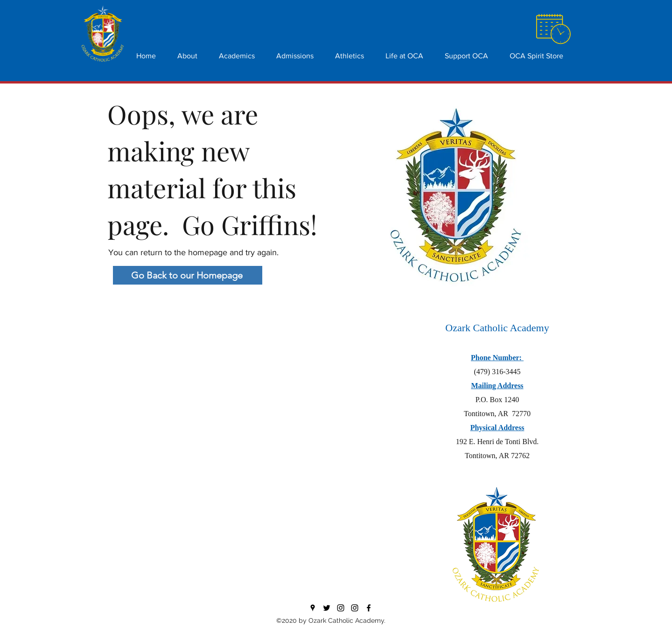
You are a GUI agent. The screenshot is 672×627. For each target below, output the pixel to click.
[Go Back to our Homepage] (188, 275)
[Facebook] (369, 608)
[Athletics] (355, 608)
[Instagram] (341, 608)
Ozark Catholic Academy (497, 328)
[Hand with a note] (553, 30)
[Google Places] (313, 608)
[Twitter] (327, 608)
